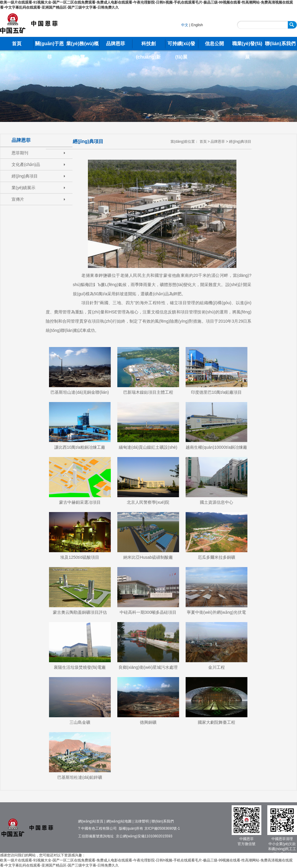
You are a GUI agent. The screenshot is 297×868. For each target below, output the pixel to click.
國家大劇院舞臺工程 (217, 722)
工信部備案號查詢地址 (96, 836)
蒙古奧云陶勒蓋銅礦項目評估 (80, 612)
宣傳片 (18, 199)
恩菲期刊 (20, 153)
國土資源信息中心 (217, 502)
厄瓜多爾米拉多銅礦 (217, 557)
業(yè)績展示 (23, 188)
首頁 (17, 44)
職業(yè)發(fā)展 (247, 46)
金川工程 (217, 667)
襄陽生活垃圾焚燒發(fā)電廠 (80, 667)
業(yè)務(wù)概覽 (82, 46)
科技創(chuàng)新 (148, 46)
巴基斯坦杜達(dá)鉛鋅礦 (80, 777)
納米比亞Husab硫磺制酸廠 (148, 557)
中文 (185, 25)
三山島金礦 (80, 722)
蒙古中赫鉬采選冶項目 (80, 502)
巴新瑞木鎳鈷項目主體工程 (148, 392)
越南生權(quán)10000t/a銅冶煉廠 (216, 447)
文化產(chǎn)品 (26, 164)
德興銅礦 (148, 722)
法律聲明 (142, 821)
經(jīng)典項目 (25, 176)
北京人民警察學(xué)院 (148, 502)
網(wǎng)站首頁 (91, 821)
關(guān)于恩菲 (49, 46)
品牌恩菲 (116, 44)
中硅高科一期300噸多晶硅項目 (148, 612)
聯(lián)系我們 (280, 44)
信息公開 (214, 44)
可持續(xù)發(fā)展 (181, 46)
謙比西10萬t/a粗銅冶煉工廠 (80, 447)
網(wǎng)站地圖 (119, 821)
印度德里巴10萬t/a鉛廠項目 (216, 392)
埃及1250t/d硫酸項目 (80, 557)
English (197, 25)
